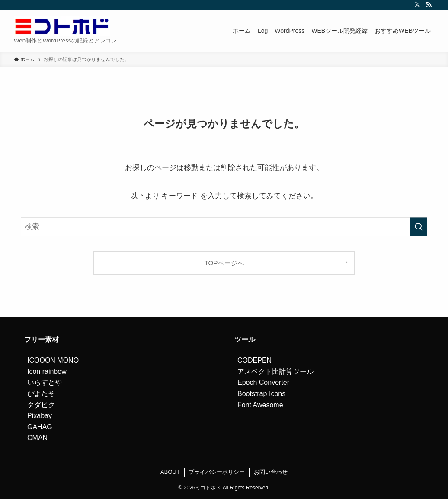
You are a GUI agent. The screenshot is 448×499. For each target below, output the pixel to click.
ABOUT (170, 472)
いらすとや (45, 382)
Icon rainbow (47, 372)
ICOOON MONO (53, 360)
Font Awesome (260, 405)
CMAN (37, 438)
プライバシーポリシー (217, 472)
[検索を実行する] (419, 227)
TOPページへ (224, 263)
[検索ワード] (224, 227)
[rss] (429, 5)
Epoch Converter (263, 382)
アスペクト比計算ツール (275, 372)
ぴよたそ (41, 394)
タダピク (41, 405)
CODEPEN (254, 360)
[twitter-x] (417, 5)
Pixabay (40, 416)
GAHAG (40, 427)
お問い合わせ (271, 472)
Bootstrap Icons (261, 394)
